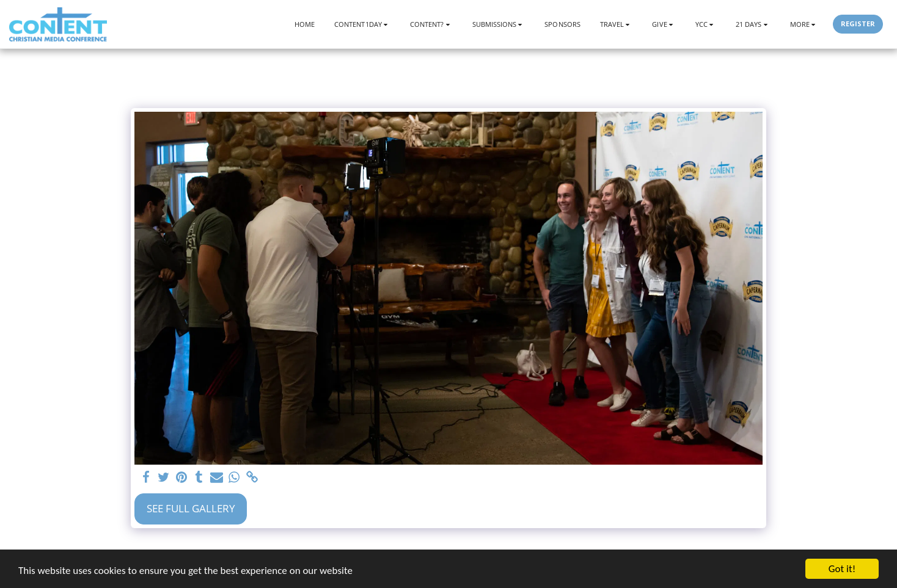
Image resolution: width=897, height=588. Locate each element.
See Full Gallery (191, 508)
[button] (362, 24)
